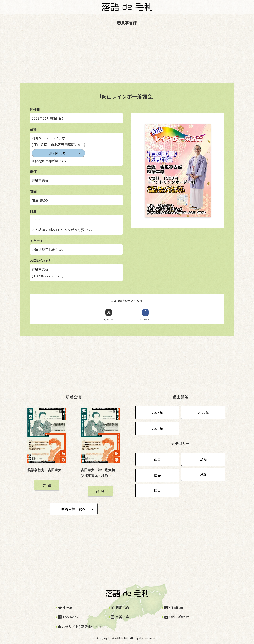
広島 (157, 475)
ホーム (66, 607)
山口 (157, 459)
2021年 (157, 429)
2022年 (203, 412)
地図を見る (49, 153)
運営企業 (120, 617)
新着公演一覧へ (77, 509)
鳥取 (203, 474)
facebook (68, 617)
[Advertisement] (110, 58)
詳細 (48, 485)
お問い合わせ (177, 617)
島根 (203, 459)
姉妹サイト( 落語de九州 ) (80, 626)
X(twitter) (175, 607)
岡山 (157, 491)
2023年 (157, 412)
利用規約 (120, 607)
